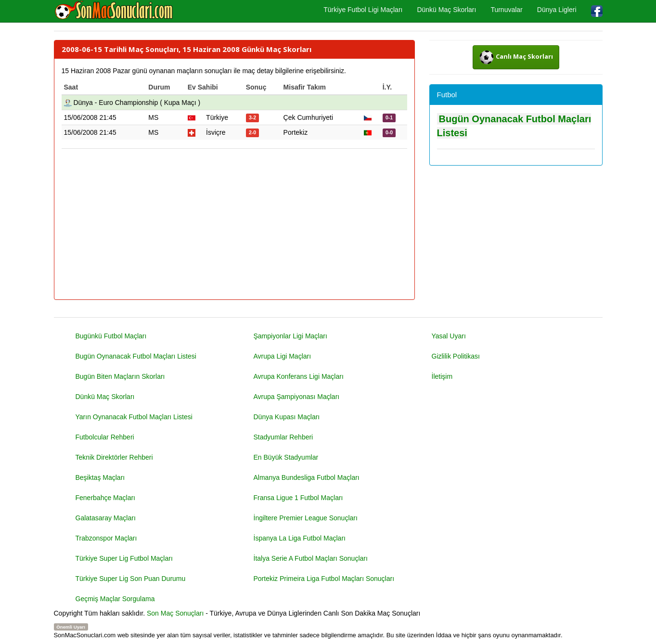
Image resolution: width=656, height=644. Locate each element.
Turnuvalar (506, 10)
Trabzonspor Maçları (106, 538)
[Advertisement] (234, 225)
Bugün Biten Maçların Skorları (120, 376)
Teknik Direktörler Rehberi (114, 457)
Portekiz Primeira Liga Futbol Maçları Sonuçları (324, 579)
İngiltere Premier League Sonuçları (306, 518)
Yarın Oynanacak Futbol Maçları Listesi (134, 417)
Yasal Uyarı (449, 336)
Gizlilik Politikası (456, 356)
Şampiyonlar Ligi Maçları (290, 336)
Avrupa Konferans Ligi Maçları (299, 376)
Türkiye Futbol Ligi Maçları (363, 10)
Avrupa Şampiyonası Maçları (297, 397)
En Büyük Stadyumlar (286, 457)
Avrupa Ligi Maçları (283, 356)
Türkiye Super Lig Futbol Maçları (124, 558)
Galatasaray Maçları (106, 518)
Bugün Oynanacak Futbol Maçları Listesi (136, 356)
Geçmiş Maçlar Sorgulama (115, 599)
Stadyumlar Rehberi (283, 437)
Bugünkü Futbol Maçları (111, 336)
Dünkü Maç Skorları (446, 10)
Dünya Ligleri (557, 10)
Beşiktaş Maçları (100, 477)
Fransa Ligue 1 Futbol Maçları (298, 498)
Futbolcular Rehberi (105, 437)
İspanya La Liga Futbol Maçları (300, 538)
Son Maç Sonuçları (175, 613)
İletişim (442, 376)
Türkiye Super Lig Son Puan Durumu (131, 579)
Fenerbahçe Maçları (106, 498)
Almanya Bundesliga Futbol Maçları (307, 477)
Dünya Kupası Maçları (287, 417)
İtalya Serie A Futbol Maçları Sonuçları (311, 558)
